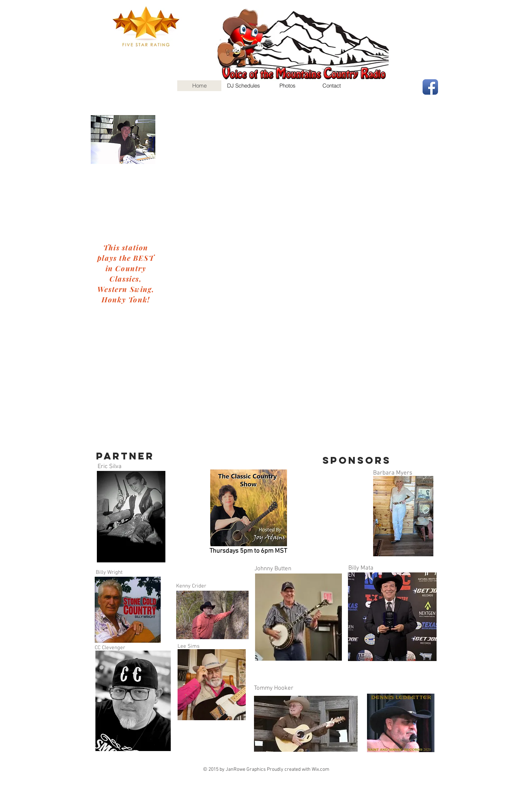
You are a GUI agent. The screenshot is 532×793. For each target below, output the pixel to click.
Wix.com (321, 770)
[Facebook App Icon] (430, 87)
